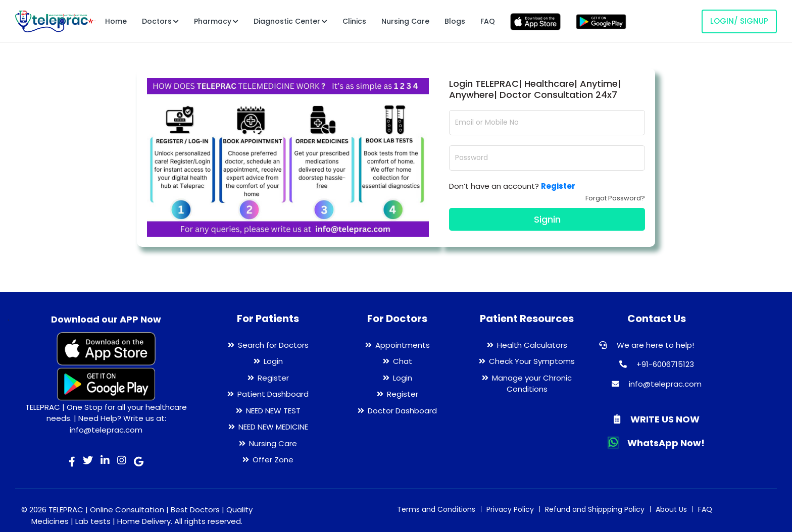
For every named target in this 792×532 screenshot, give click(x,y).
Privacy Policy (510, 509)
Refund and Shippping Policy (595, 509)
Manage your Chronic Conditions (532, 384)
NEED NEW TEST (273, 411)
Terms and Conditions (436, 509)
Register (273, 378)
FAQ (488, 21)
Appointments (403, 345)
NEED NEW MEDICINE (273, 427)
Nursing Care (405, 21)
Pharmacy (216, 21)
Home (116, 21)
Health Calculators (532, 345)
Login (273, 361)
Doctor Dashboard (402, 411)
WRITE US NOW (657, 419)
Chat (403, 361)
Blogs (455, 21)
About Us (671, 509)
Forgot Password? (615, 198)
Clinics (354, 21)
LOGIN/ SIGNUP (739, 21)
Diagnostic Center (290, 21)
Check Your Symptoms (532, 361)
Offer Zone (273, 460)
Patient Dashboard (273, 394)
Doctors (160, 21)
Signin (547, 219)
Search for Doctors (273, 345)
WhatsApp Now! (657, 443)
